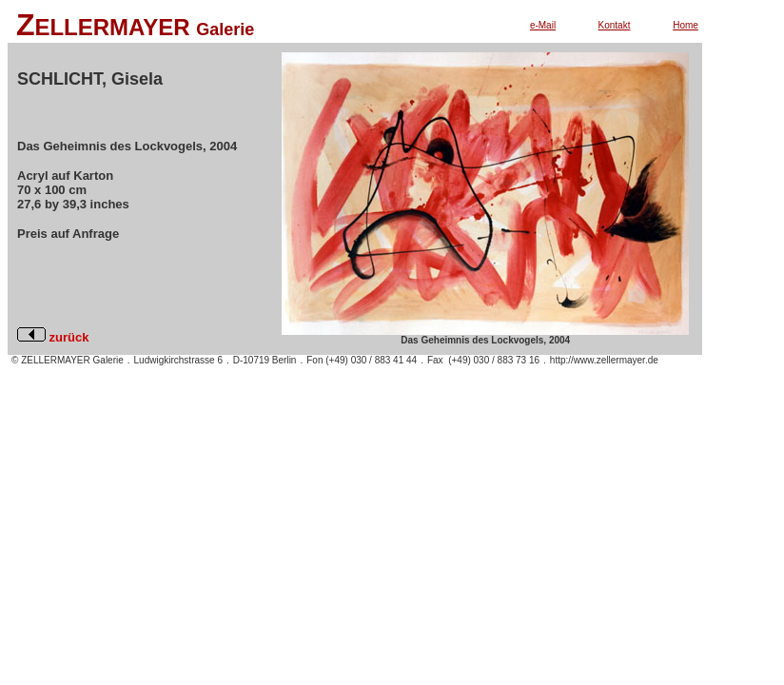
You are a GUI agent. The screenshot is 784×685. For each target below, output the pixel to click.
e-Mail (543, 25)
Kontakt (615, 25)
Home (686, 25)
